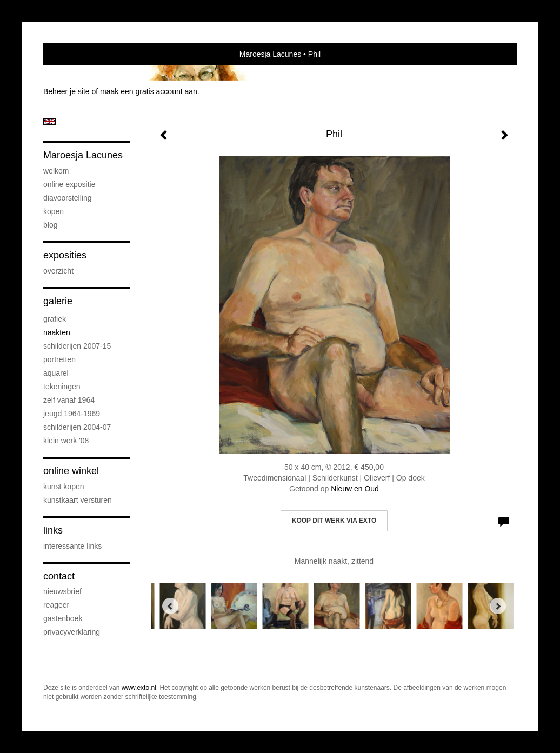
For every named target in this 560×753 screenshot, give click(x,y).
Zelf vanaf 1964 (69, 400)
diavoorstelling (68, 198)
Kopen (54, 211)
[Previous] (170, 606)
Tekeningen (62, 387)
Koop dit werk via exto (334, 521)
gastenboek (63, 618)
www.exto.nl (139, 688)
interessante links (72, 546)
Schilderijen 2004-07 (77, 427)
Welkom (56, 171)
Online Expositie (69, 184)
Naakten (57, 332)
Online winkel (71, 471)
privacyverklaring (72, 632)
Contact (59, 576)
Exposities (65, 255)
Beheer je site (66, 91)
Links (53, 530)
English (49, 122)
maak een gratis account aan (149, 91)
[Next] (498, 606)
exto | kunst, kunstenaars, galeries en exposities (74, 54)
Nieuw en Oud (355, 489)
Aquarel (56, 373)
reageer (56, 605)
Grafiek (55, 319)
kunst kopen (64, 487)
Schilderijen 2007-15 (77, 346)
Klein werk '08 (66, 441)
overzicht (58, 271)
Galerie (58, 301)
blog (50, 225)
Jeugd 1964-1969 (72, 414)
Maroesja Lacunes (270, 54)
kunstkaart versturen (78, 500)
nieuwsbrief (62, 591)
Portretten (59, 359)
